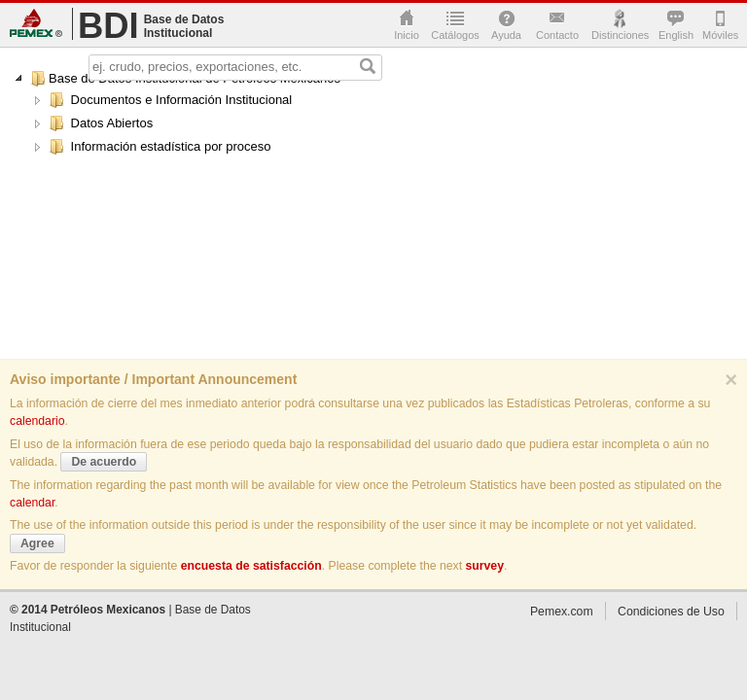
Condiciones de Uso (671, 612)
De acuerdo (104, 462)
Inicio (407, 35)
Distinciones (620, 35)
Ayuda (506, 35)
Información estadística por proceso (160, 147)
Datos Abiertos (101, 123)
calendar (32, 503)
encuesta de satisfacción (251, 566)
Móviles (719, 35)
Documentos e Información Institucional (170, 100)
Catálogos (455, 35)
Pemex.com (36, 23)
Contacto (557, 35)
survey (484, 566)
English (676, 35)
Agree (37, 543)
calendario (37, 421)
